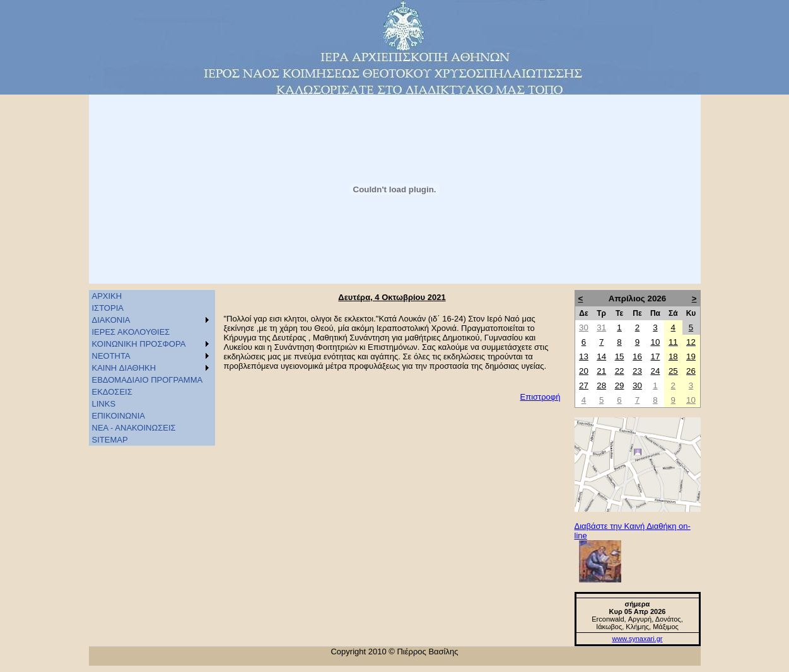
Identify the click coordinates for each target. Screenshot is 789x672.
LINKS (104, 404)
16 (637, 356)
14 (601, 356)
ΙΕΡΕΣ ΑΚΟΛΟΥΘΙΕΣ (131, 332)
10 (655, 342)
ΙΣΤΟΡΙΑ (108, 308)
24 (655, 371)
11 (673, 342)
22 (620, 371)
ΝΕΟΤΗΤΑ (111, 356)
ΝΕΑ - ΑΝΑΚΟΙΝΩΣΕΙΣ (134, 428)
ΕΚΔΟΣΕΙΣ (112, 392)
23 (637, 371)
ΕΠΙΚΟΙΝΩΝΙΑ (119, 416)
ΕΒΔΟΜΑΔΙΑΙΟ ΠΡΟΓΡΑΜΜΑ (148, 380)
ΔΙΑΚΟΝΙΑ (111, 320)
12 (691, 342)
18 (673, 356)
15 (620, 356)
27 (584, 385)
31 (601, 327)
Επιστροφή (541, 397)
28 (601, 385)
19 (691, 356)
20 (584, 371)
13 (584, 356)
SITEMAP (110, 440)
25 (673, 371)
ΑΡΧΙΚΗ (107, 296)
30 (584, 327)
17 (655, 356)
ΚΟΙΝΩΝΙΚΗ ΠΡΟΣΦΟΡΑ (139, 344)
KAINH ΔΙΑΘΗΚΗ (124, 368)
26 (691, 371)
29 (620, 385)
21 (601, 371)
